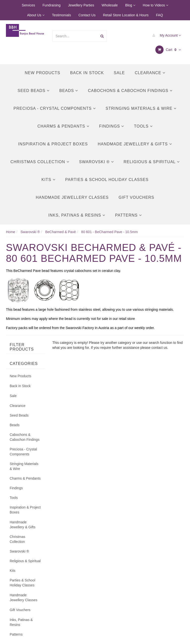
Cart (168, 50)
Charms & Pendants (63, 126)
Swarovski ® (96, 162)
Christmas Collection (40, 162)
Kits (48, 180)
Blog (130, 5)
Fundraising (52, 5)
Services (28, 5)
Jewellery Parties (81, 5)
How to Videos (155, 5)
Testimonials (61, 15)
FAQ (160, 15)
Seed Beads (34, 91)
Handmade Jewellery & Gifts (135, 144)
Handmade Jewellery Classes (72, 197)
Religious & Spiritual (152, 162)
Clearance (150, 73)
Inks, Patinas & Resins (77, 215)
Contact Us (87, 15)
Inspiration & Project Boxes (53, 144)
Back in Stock (87, 73)
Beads (69, 91)
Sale (119, 73)
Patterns (128, 215)
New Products (43, 73)
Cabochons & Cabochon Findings (130, 91)
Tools (143, 126)
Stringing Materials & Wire (141, 108)
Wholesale (110, 5)
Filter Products (22, 347)
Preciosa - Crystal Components (55, 108)
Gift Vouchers (136, 197)
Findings (112, 126)
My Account (165, 35)
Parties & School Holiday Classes (107, 180)
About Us (36, 15)
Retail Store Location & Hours (126, 15)
